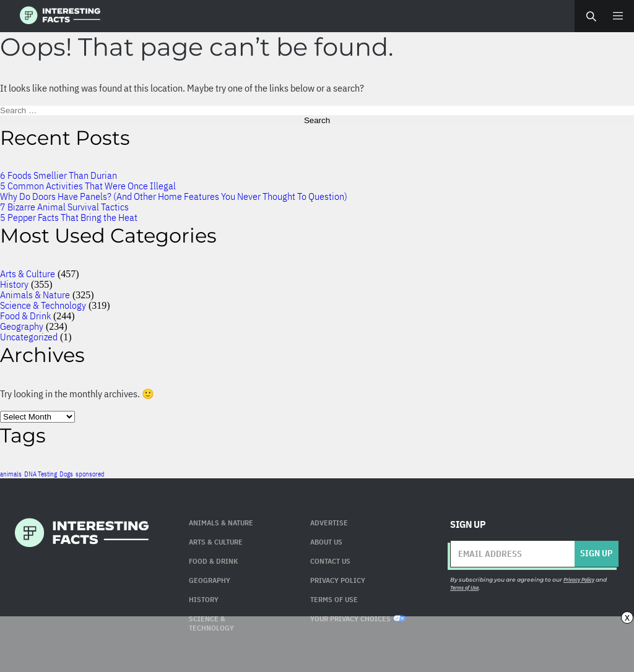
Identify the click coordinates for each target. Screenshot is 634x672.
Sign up (596, 553)
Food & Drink (25, 316)
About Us (326, 542)
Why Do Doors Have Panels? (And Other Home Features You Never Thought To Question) (174, 196)
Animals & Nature (35, 295)
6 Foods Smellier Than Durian (59, 175)
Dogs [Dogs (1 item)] (66, 474)
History (14, 284)
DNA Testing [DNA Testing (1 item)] (41, 474)
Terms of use (334, 599)
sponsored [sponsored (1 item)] (90, 474)
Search (591, 16)
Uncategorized (29, 337)
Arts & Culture (28, 274)
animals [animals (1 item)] (11, 474)
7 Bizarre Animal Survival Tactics (64, 207)
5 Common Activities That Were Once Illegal (88, 186)
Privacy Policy (338, 580)
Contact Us (330, 561)
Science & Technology (43, 305)
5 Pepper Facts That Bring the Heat (69, 217)
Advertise (329, 523)
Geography (22, 326)
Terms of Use (464, 588)
